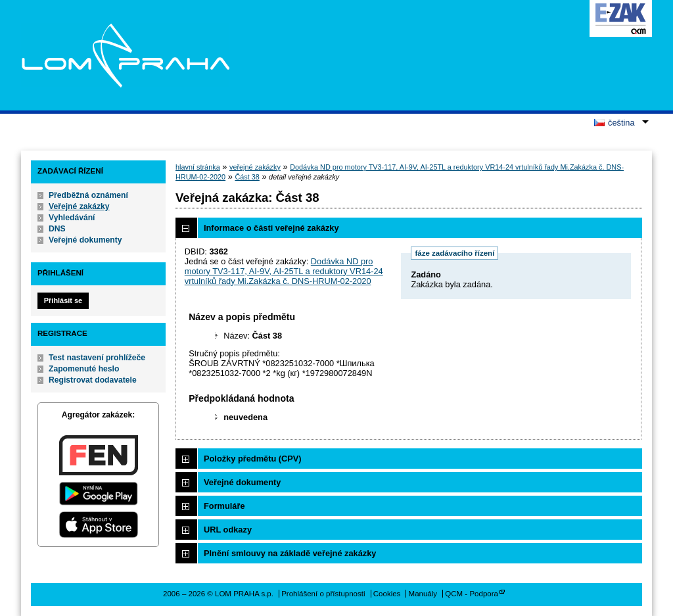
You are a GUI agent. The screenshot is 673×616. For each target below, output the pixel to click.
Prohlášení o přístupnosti (323, 594)
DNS (57, 229)
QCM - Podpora (472, 594)
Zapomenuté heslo (84, 369)
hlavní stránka (198, 167)
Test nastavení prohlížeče (97, 358)
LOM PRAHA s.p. (125, 55)
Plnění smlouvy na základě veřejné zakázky (290, 553)
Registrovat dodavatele (93, 380)
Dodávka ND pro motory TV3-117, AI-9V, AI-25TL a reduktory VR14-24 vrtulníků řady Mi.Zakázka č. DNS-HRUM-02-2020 (284, 271)
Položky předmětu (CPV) (253, 459)
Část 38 (247, 177)
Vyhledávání (72, 218)
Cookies (387, 594)
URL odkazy (228, 530)
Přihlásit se (63, 300)
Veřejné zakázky (79, 206)
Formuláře (224, 506)
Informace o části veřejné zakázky (271, 228)
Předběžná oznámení (88, 195)
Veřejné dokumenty (85, 240)
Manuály (423, 594)
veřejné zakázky (255, 167)
